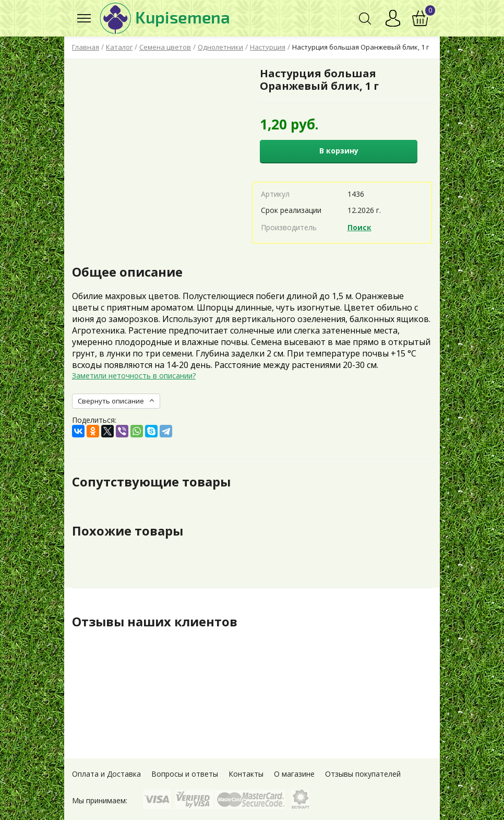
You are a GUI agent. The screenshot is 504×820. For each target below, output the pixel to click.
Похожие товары (128, 531)
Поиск (359, 227)
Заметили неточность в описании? (134, 376)
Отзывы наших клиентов (155, 622)
